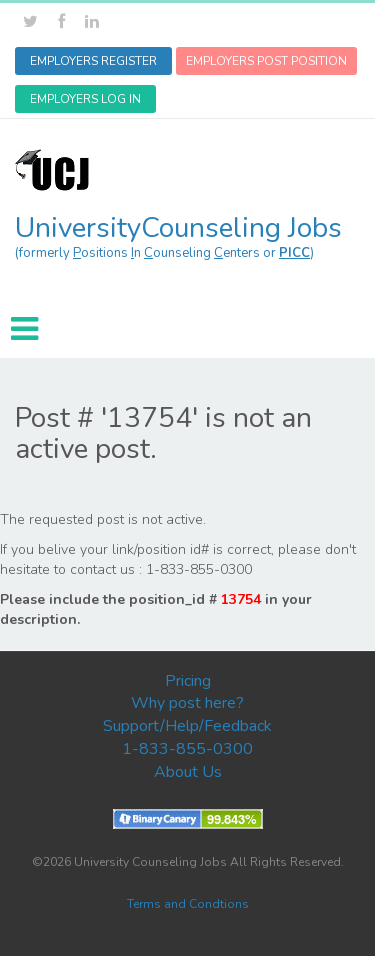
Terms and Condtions (188, 904)
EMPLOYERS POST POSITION (266, 61)
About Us (188, 772)
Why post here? (187, 703)
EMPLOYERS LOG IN (85, 99)
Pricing (188, 681)
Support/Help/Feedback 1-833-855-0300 (187, 737)
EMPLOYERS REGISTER (93, 61)
